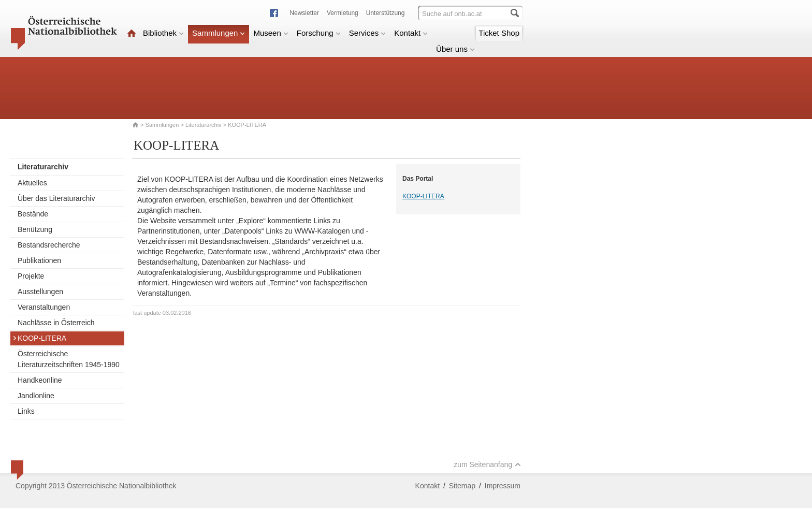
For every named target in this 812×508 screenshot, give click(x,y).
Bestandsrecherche (49, 245)
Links (26, 411)
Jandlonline (36, 396)
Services (368, 33)
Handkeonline (40, 380)
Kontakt (411, 33)
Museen (271, 33)
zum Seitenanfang (487, 465)
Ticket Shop (499, 33)
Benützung (35, 229)
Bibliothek (163, 33)
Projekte (31, 276)
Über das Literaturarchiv (56, 198)
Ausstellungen (40, 292)
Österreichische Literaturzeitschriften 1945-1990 (69, 359)
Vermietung (343, 13)
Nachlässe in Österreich (56, 323)
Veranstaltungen (44, 307)
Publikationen (39, 260)
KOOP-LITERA (39, 338)
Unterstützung (386, 13)
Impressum (503, 486)
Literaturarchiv (204, 125)
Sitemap (462, 486)
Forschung (319, 33)
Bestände (33, 214)
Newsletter (304, 13)
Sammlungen (219, 33)
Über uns (455, 49)
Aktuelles (32, 183)
